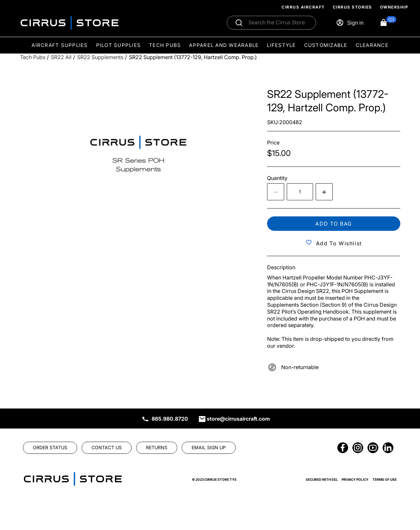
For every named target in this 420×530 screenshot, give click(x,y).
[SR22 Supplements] (100, 57)
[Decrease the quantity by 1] (276, 192)
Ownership (394, 7)
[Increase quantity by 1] (324, 192)
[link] (50, 448)
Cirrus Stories (352, 7)
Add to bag (334, 224)
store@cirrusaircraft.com (238, 419)
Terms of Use (385, 479)
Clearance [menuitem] (372, 45)
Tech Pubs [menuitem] (165, 45)
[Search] (278, 23)
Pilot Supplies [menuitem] (119, 45)
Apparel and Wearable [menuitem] (224, 45)
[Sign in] (350, 23)
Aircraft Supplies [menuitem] (60, 45)
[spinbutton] (300, 192)
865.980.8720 (170, 419)
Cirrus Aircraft (303, 7)
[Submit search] (239, 23)
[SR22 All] (61, 57)
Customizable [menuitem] (326, 45)
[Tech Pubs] (33, 57)
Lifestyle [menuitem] (281, 45)
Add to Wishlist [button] (339, 243)
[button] (388, 23)
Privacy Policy (355, 479)
